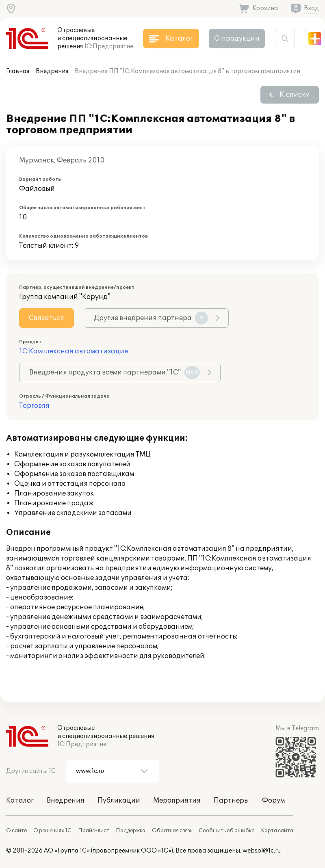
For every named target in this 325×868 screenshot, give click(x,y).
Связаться (47, 318)
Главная (18, 71)
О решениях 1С (52, 831)
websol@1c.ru (262, 851)
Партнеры (231, 801)
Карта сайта (277, 831)
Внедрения (52, 71)
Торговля (34, 406)
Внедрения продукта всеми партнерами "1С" (115, 372)
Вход (311, 8)
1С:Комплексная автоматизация (74, 351)
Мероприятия (177, 801)
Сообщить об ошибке (226, 831)
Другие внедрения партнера (151, 318)
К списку (294, 95)
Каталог (20, 801)
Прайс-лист (94, 831)
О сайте (16, 831)
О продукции (237, 39)
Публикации (119, 801)
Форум (273, 801)
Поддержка (131, 831)
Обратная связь (172, 831)
